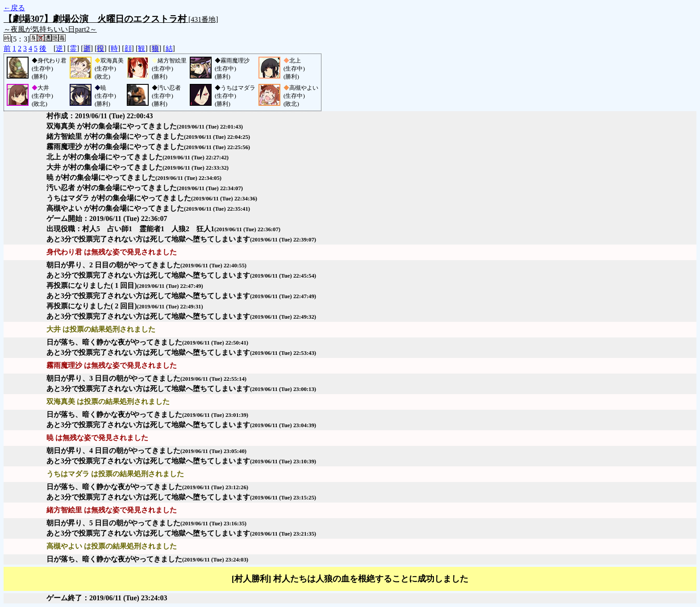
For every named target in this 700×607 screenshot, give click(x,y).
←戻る (14, 8)
